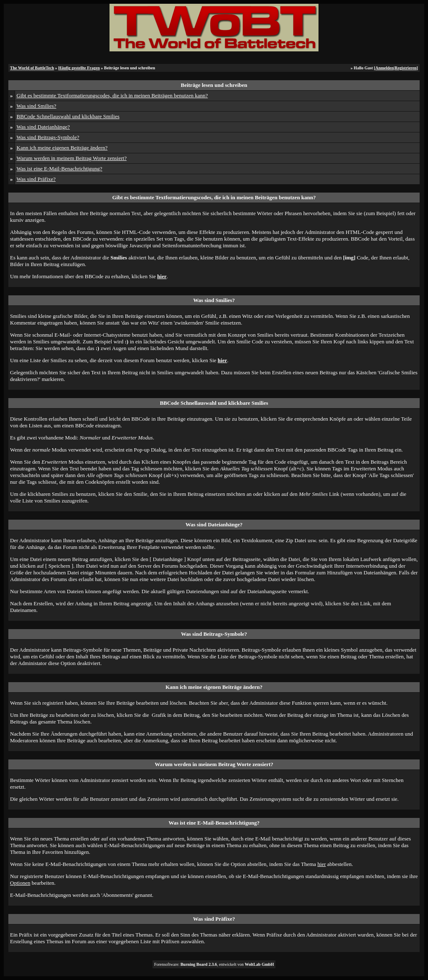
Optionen (20, 883)
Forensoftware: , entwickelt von (214, 964)
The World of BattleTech (32, 68)
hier (321, 864)
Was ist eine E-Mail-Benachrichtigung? (60, 169)
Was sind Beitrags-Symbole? (48, 137)
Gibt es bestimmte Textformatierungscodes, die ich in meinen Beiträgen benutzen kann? (112, 95)
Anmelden (385, 68)
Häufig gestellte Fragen (79, 68)
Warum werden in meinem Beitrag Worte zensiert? (72, 158)
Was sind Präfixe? (36, 179)
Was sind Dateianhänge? (43, 127)
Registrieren (406, 68)
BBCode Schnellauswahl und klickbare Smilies (68, 116)
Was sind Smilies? (37, 106)
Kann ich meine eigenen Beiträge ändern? (62, 148)
